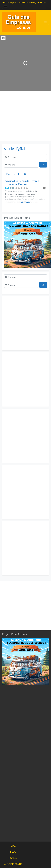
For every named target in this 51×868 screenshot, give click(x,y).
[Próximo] (21, 165)
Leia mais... (26, 202)
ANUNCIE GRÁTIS (13, 864)
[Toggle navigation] (6, 6)
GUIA (13, 846)
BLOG (13, 852)
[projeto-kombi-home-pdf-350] (28, 244)
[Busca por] (26, 157)
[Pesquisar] (43, 165)
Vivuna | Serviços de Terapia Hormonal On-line (22, 182)
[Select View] (25, 174)
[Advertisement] (25, 116)
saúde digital (15, 148)
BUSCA (13, 858)
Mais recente (13, 174)
